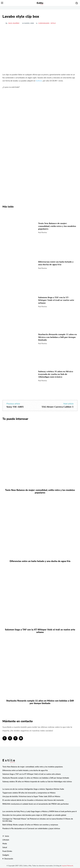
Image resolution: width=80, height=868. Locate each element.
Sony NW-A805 (15, 407)
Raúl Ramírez (14, 23)
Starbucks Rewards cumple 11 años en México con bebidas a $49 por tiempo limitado (57, 337)
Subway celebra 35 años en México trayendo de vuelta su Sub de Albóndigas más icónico (56, 374)
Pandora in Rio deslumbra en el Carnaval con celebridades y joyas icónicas (31, 829)
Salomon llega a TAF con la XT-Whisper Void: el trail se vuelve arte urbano (56, 300)
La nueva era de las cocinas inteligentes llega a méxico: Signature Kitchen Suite (33, 789)
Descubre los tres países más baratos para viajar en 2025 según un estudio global (34, 815)
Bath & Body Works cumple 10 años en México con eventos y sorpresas (30, 825)
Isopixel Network (67, 866)
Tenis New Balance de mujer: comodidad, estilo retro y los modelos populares (57, 226)
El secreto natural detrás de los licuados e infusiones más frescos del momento (33, 800)
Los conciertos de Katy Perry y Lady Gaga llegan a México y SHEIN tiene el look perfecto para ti (40, 811)
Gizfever (39, 81)
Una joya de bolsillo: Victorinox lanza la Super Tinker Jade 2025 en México (31, 796)
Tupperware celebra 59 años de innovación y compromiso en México (29, 793)
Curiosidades (44, 23)
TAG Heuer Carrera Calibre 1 (58, 407)
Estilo (53, 23)
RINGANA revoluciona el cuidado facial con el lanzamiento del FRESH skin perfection (36, 804)
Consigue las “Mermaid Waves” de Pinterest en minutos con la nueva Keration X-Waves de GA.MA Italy (38, 820)
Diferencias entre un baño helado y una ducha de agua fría (56, 263)
